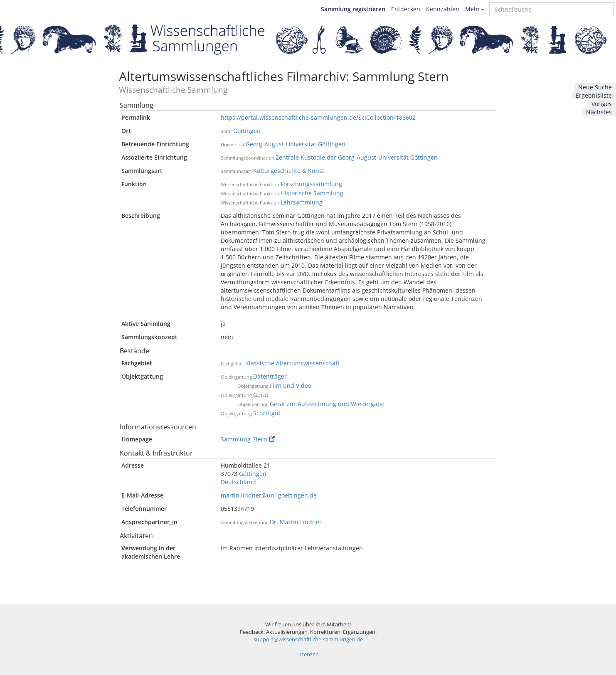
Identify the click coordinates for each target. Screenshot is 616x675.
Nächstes (599, 112)
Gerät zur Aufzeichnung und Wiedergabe (327, 404)
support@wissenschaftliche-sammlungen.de (308, 639)
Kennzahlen (443, 9)
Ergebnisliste (594, 95)
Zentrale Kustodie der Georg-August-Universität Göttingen (357, 157)
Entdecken (406, 9)
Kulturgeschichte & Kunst (289, 171)
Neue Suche (595, 87)
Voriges (602, 104)
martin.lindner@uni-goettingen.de (269, 495)
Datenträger (270, 376)
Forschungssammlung (311, 184)
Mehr (475, 9)
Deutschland (238, 482)
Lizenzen (308, 654)
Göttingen (247, 131)
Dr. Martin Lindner (296, 522)
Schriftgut (267, 413)
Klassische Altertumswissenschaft (292, 363)
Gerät (261, 395)
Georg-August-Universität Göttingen (296, 144)
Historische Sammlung (312, 193)
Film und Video (291, 386)
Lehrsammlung (302, 202)
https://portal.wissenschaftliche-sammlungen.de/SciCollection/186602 (318, 117)
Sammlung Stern (248, 439)
